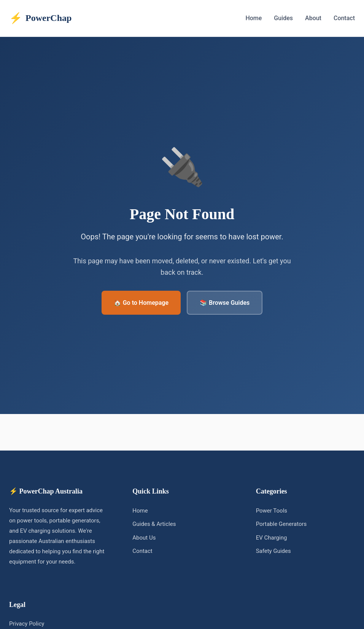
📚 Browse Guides (225, 303)
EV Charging (272, 538)
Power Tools (272, 511)
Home (254, 18)
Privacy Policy (27, 624)
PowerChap (40, 18)
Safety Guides (273, 551)
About (313, 18)
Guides (283, 18)
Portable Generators (281, 524)
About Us (144, 538)
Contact (344, 18)
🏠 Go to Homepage (141, 303)
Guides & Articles (154, 524)
